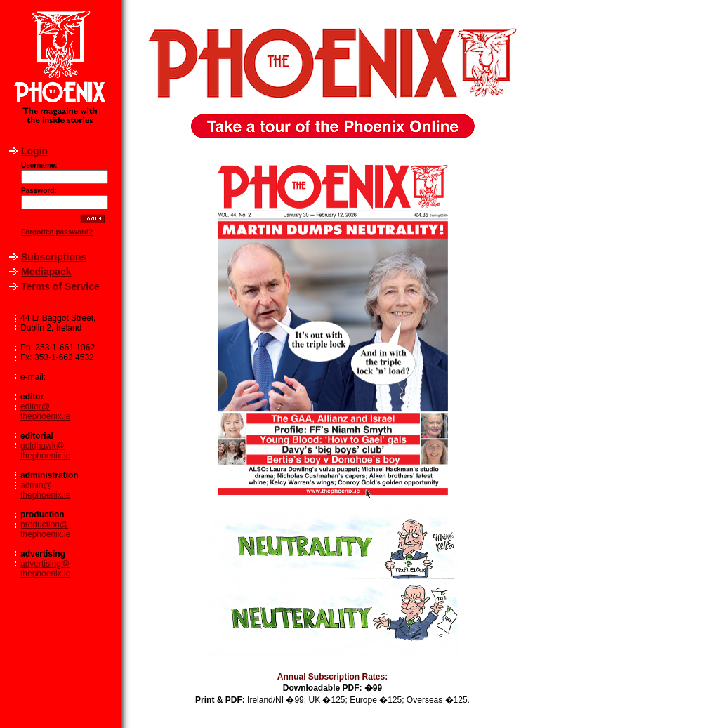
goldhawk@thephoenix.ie (45, 451)
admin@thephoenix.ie (45, 490)
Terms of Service (60, 286)
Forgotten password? (57, 232)
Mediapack (46, 272)
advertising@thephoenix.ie (45, 569)
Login (34, 151)
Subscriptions (54, 257)
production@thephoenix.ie (45, 529)
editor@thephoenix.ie (45, 411)
